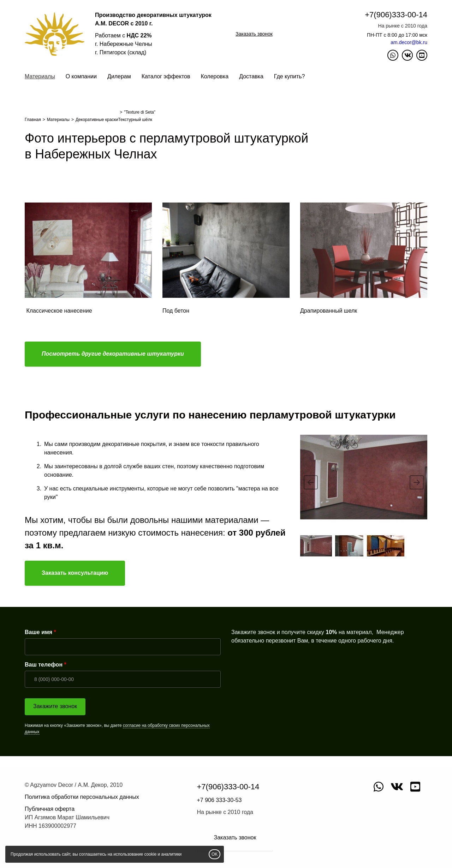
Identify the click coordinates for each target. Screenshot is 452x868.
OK (215, 854)
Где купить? (290, 76)
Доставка (251, 76)
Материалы (40, 76)
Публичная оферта (50, 809)
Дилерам (119, 76)
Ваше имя (38, 632)
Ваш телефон (44, 665)
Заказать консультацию (75, 573)
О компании (81, 76)
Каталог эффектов (166, 76)
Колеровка (215, 76)
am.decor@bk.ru (409, 42)
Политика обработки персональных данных (82, 797)
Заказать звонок (254, 34)
